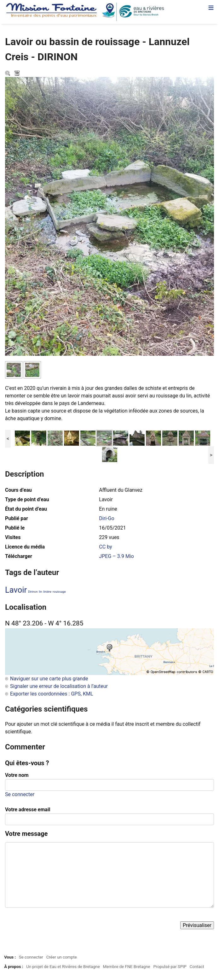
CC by (105, 547)
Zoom (8, 74)
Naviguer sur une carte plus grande (49, 679)
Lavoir (16, 590)
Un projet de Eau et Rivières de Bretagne (63, 967)
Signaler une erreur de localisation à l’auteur (59, 686)
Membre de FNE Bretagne (127, 967)
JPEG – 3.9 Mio (116, 556)
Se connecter (20, 794)
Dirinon (33, 592)
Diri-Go (107, 518)
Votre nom (17, 775)
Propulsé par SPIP (170, 967)
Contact (197, 967)
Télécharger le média (18, 74)
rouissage (59, 592)
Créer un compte (62, 957)
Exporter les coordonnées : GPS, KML (52, 694)
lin (40, 592)
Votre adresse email (28, 810)
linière (47, 592)
